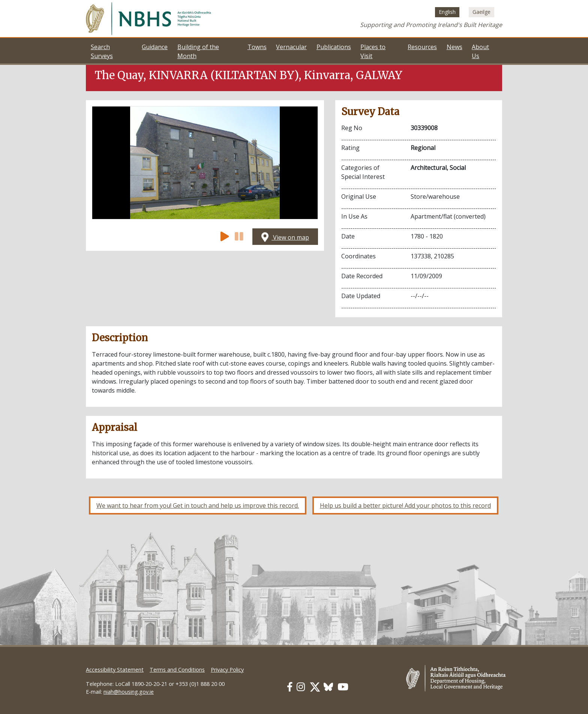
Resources (422, 47)
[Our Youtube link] (343, 687)
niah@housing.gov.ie (129, 692)
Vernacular (291, 47)
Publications (334, 47)
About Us (480, 51)
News (454, 47)
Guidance (155, 47)
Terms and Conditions (177, 670)
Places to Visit (373, 51)
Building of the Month (198, 51)
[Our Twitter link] (315, 687)
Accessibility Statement (115, 670)
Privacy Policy (227, 670)
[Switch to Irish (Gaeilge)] (481, 12)
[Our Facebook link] (290, 687)
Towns (257, 47)
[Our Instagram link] (301, 687)
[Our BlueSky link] (328, 687)
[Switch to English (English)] (447, 12)
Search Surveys (102, 51)
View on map (285, 237)
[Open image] (205, 163)
